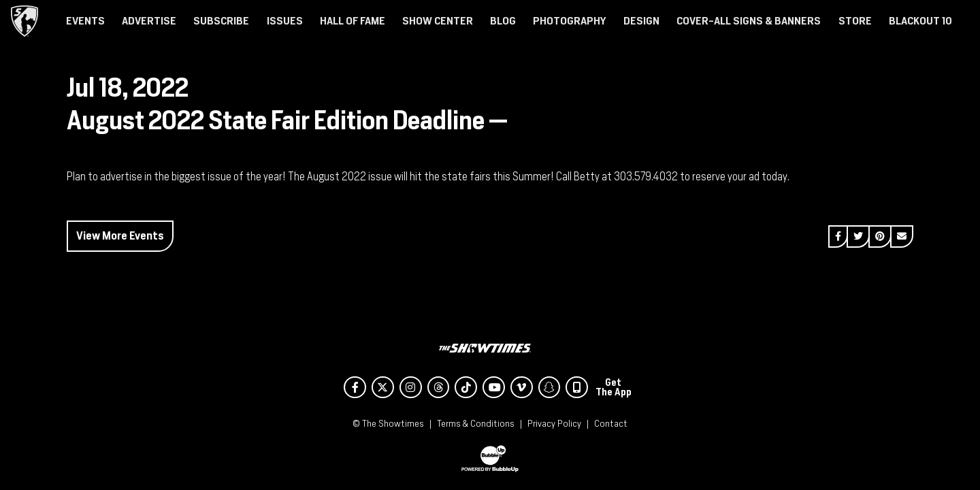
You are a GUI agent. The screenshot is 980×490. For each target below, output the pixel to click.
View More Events (120, 236)
